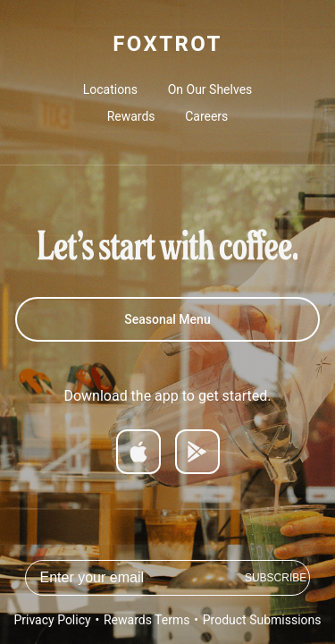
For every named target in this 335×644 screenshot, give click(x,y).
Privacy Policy (52, 620)
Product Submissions (262, 620)
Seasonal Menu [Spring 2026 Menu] (167, 319)
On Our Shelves (210, 89)
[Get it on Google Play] (197, 452)
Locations (110, 89)
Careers (206, 116)
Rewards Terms (147, 620)
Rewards (131, 116)
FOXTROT (167, 44)
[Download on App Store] (138, 452)
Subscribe (276, 578)
